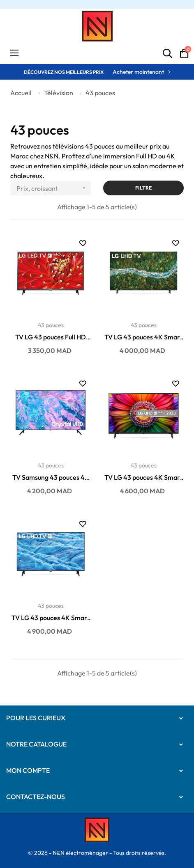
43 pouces (51, 325)
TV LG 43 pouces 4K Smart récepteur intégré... (143, 337)
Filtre (143, 188)
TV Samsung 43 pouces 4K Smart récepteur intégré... (51, 478)
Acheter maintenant (138, 72)
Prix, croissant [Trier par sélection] (54, 188)
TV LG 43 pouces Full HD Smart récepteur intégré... (51, 337)
